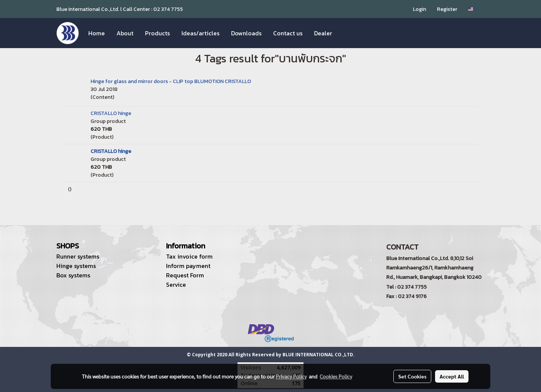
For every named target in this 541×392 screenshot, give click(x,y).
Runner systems (78, 256)
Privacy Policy (291, 376)
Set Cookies (412, 376)
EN (474, 9)
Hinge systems (76, 266)
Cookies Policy (336, 376)
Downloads (246, 33)
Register (447, 9)
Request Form (185, 275)
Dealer (323, 33)
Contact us (288, 33)
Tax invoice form (189, 256)
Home (97, 33)
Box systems (73, 275)
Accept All (452, 376)
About (125, 33)
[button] (345, 33)
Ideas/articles (200, 33)
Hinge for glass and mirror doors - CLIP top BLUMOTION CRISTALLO (171, 81)
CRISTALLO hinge (111, 113)
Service (176, 285)
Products (157, 33)
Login (419, 9)
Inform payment (188, 266)
